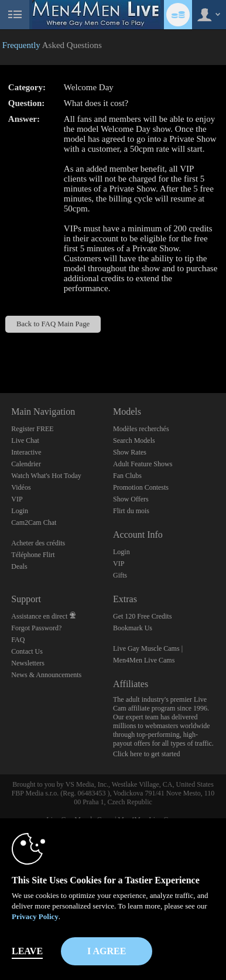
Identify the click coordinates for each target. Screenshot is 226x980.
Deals (19, 566)
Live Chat (25, 441)
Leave (27, 951)
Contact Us (27, 651)
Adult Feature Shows (143, 464)
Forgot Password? (36, 628)
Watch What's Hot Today (46, 476)
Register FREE (32, 429)
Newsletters (28, 663)
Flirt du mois (131, 511)
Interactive (26, 452)
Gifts (120, 575)
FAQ (18, 640)
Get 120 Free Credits (142, 616)
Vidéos (21, 487)
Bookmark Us (133, 628)
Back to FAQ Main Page (53, 324)
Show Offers (131, 499)
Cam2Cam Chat (34, 523)
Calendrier (26, 464)
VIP (17, 499)
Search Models (134, 441)
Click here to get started (147, 754)
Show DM (0, 349)
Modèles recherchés (141, 429)
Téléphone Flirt (33, 555)
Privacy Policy (35, 916)
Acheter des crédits (38, 543)
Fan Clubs (127, 476)
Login (20, 511)
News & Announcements (46, 675)
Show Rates (130, 452)
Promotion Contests (141, 487)
